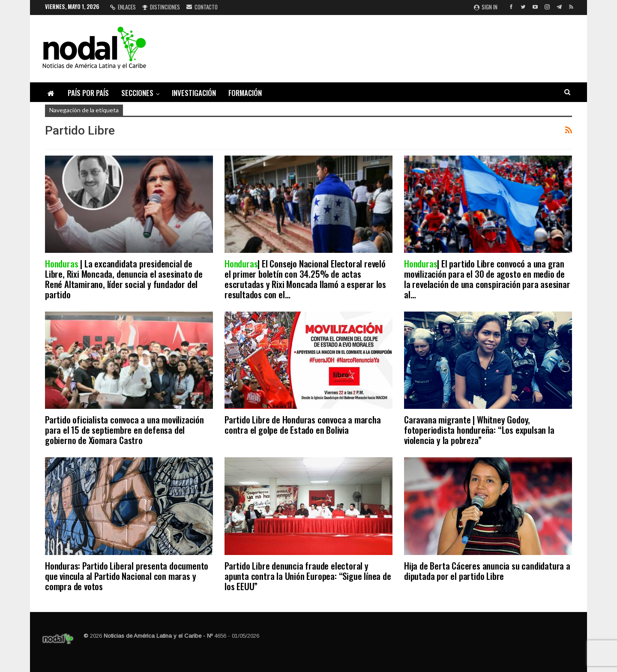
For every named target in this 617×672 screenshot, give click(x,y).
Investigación (194, 93)
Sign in (486, 7)
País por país (88, 93)
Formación (245, 93)
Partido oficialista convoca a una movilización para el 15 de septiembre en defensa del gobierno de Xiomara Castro (124, 430)
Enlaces (123, 7)
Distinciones (161, 7)
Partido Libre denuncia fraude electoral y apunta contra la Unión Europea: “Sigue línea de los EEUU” (308, 576)
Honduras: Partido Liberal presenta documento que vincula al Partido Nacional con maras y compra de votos (127, 576)
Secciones (137, 93)
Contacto (202, 7)
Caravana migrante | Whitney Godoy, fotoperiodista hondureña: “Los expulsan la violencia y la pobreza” (479, 430)
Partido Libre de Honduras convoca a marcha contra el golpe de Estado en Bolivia (303, 424)
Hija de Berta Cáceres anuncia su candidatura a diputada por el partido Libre (487, 571)
